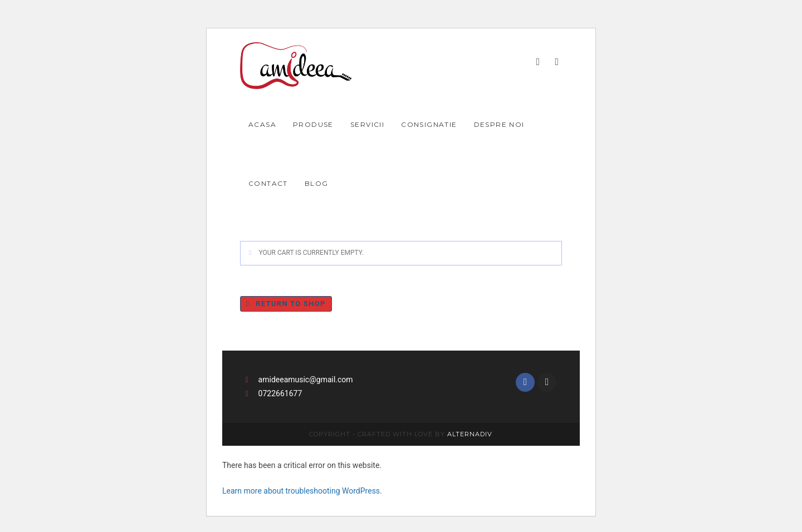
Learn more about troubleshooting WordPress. (302, 491)
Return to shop (290, 304)
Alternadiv (470, 434)
